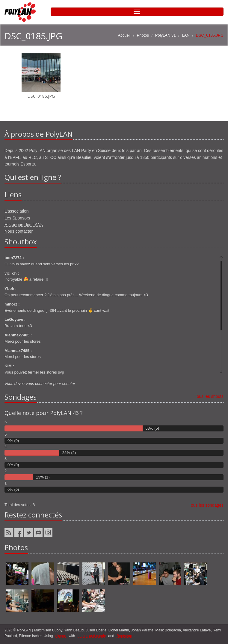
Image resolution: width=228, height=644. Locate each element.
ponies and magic (92, 636)
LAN (186, 35)
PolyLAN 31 (166, 35)
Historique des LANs (24, 225)
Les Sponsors (17, 218)
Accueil (124, 35)
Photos (143, 35)
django (61, 636)
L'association (17, 211)
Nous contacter (19, 231)
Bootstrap (124, 636)
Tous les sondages (206, 505)
